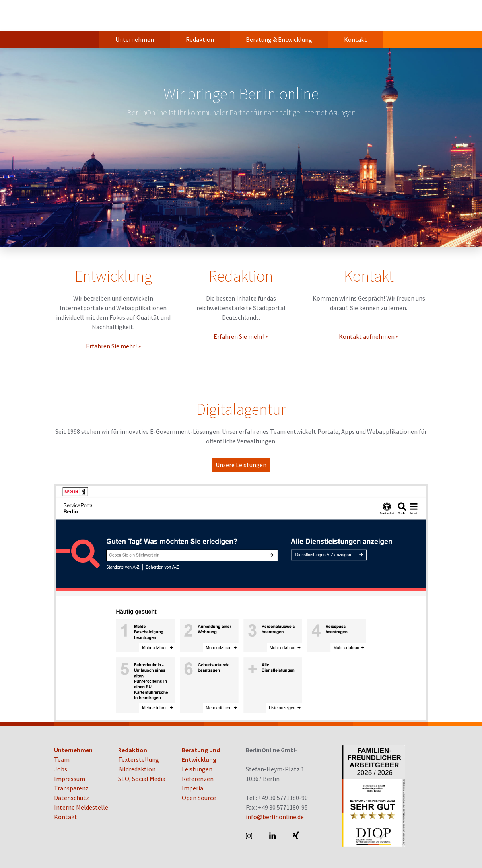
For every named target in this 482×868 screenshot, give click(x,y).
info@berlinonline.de (275, 817)
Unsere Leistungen (241, 465)
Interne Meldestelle (81, 807)
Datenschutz (72, 798)
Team (62, 759)
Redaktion (200, 39)
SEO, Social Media (142, 779)
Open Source (199, 798)
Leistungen (197, 769)
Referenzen (198, 779)
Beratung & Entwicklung (279, 39)
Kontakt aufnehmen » (369, 336)
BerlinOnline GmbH (86, 16)
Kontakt (356, 39)
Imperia (192, 788)
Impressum (70, 779)
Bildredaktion (137, 769)
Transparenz (71, 788)
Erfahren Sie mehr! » (113, 346)
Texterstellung (139, 759)
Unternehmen (135, 39)
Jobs (61, 769)
